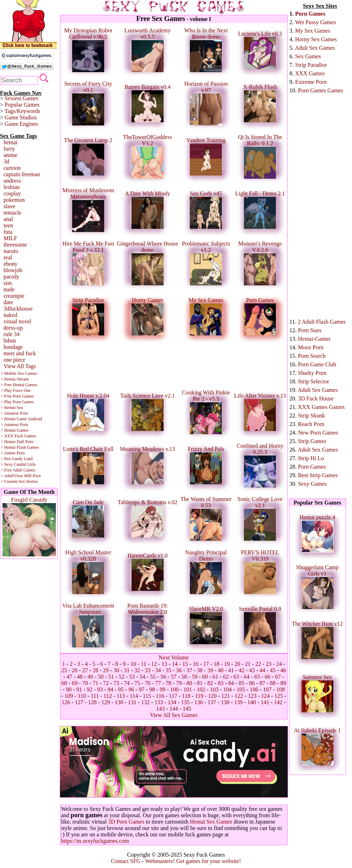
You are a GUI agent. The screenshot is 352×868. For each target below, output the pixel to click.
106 (254, 689)
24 (279, 664)
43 (252, 670)
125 (279, 696)
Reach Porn (311, 424)
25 (64, 670)
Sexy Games (312, 484)
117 (173, 696)
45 (273, 670)
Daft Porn (25, 442)
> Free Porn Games (17, 396)
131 (132, 702)
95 (121, 689)
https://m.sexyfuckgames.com (95, 841)
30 (116, 670)
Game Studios (21, 117)
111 (95, 696)
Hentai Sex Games (211, 822)
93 (100, 689)
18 (217, 664)
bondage (13, 347)
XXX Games (310, 73)
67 (278, 677)
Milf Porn (32, 476)
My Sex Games (313, 31)
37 (189, 670)
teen (8, 225)
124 (266, 696)
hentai (10, 142)
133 (159, 702)
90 (69, 689)
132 (145, 702)
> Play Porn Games (17, 402)
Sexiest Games (22, 98)
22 (258, 664)
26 (75, 670)
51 (111, 677)
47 (69, 677)
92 (90, 689)
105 (241, 689)
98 (152, 689)
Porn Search (312, 356)
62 (226, 677)
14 (175, 664)
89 (283, 683)
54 (143, 677)
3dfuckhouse (18, 309)
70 (85, 683)
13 (164, 664)
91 (79, 689)
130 (119, 702)
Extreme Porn (311, 82)
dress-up (13, 328)
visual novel (17, 321)
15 (185, 664)
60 (205, 677)
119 (199, 696)
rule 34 (12, 334)
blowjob (13, 270)
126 (66, 702)
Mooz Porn (311, 347)
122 (239, 696)
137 (212, 702)
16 (196, 664)
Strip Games (312, 441)
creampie (14, 296)
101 (188, 689)
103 (214, 689)
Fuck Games (25, 436)
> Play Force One (16, 390)
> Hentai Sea (12, 408)
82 (210, 683)
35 (169, 670)
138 (225, 702)
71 (96, 683)
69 (75, 683)
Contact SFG (126, 861)
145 (187, 709)
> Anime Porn (13, 453)
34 (158, 670)
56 (163, 677)
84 (231, 683)
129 (106, 702)
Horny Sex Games (316, 39)
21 (248, 664)
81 (200, 683)
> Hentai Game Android (21, 419)
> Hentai (8, 442)
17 (206, 664)
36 (179, 670)
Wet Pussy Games (316, 22)
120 (212, 696)
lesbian (12, 187)
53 (132, 677)
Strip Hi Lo (311, 458)
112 (108, 696)
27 (85, 670)
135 (185, 702)
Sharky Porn (312, 373)
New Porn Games (318, 433)
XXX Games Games (321, 407)
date (8, 302)
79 (179, 683)
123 (252, 696)
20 (238, 664)
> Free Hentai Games (19, 385)
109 (69, 696)
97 (142, 689)
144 (174, 709)
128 (92, 702)
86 (252, 683)
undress (12, 181)
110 (82, 696)
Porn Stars (310, 330)
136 (198, 702)
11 (143, 664)
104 (228, 689)
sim (8, 283)
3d (6, 161)
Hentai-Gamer (314, 339)
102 (201, 689)
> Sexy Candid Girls (18, 464)
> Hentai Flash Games (20, 447)
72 (106, 683)
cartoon (12, 168)
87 (262, 683)
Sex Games (308, 56)
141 (265, 702)
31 (127, 670)
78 (169, 683)
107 (267, 689)
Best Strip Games (318, 475)
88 (273, 683)
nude (9, 289)
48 (80, 677)
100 (174, 689)
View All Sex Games (174, 715)
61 (215, 677)
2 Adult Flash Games (322, 322)
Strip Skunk (311, 416)
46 (283, 670)
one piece (14, 360)
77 (158, 683)
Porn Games (310, 14)
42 (241, 670)
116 (160, 696)
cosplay (12, 193)
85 (241, 683)
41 (231, 670)
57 (174, 677)
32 (137, 670)
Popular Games (22, 105)
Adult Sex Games (315, 48)
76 (148, 683)
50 (101, 677)
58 (184, 677)
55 (153, 677)
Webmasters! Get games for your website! (193, 861)
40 (220, 670)
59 (194, 677)
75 (137, 683)
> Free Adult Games (18, 470)
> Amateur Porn (14, 413)
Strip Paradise (311, 65)
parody (11, 277)
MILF (10, 238)
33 (148, 670)
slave (9, 206)
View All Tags (20, 366)
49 (90, 677)
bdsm (10, 341)
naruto (11, 251)
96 (131, 689)
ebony (10, 264)
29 (106, 670)
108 (281, 689)
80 (189, 683)
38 (200, 670)
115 (147, 696)
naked (10, 315)
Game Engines (21, 124)
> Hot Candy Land (17, 459)
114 (134, 696)
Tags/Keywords (22, 111)
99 (162, 689)
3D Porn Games (126, 822)
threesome (15, 245)
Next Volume (174, 657)
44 (262, 670)
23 (268, 664)
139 (238, 702)
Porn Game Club (317, 364)
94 (111, 689)
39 (210, 670)
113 (121, 696)
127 (79, 702)
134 (172, 702)
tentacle (12, 213)
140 (252, 702)
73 (116, 683)
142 (278, 702)
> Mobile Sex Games (19, 373)
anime (10, 155)
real (8, 257)
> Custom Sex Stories (19, 481)
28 (96, 670)
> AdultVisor (12, 476)
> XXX (7, 436)
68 (64, 683)
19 (227, 664)
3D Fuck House (316, 398)
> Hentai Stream (15, 379)
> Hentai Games (15, 430)
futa (8, 232)
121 (226, 696)
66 (267, 677)
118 (186, 696)
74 (127, 683)
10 (133, 664)
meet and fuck (20, 353)
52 (122, 677)
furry (9, 149)
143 (160, 709)
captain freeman (22, 174)
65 (257, 677)
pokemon (14, 200)
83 (220, 683)
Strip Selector (314, 381)
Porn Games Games (321, 90)
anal (8, 219)
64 (247, 677)
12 (154, 664)
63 (236, 677)
